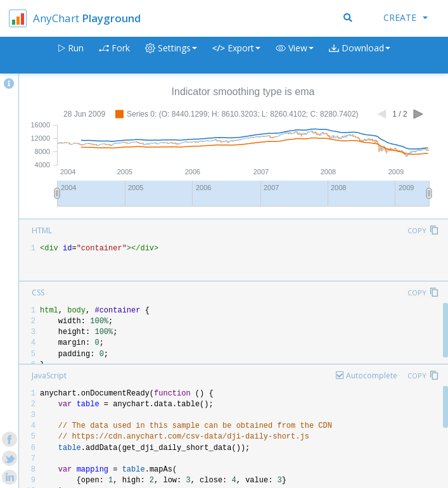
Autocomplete (372, 376)
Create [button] (406, 17)
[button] (295, 55)
